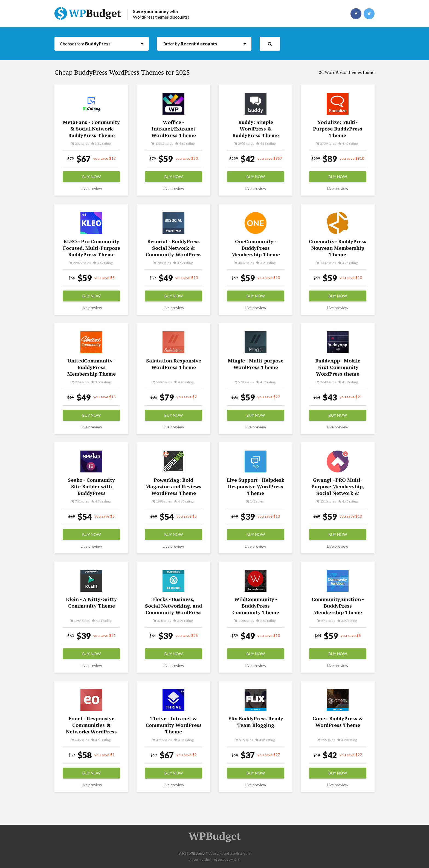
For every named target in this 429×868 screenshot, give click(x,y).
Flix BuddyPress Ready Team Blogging (256, 722)
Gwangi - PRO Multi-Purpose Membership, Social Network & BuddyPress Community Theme (338, 493)
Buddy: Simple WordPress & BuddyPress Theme (256, 129)
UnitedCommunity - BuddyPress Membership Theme (92, 367)
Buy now (92, 177)
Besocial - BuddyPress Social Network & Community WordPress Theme (174, 251)
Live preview (91, 188)
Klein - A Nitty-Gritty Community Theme (91, 602)
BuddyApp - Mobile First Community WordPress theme (338, 367)
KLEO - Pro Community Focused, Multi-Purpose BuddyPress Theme (92, 248)
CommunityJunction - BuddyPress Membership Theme (338, 606)
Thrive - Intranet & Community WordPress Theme (174, 725)
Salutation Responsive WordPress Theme (174, 364)
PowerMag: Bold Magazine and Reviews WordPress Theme (173, 486)
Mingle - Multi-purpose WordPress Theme (256, 364)
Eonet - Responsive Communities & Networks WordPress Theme (91, 728)
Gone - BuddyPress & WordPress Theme (338, 722)
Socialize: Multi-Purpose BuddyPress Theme (338, 129)
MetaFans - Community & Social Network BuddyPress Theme (91, 129)
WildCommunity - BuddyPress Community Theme (256, 606)
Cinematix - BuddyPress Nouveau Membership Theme (338, 248)
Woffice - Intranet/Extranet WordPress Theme (174, 129)
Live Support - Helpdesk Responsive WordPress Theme (256, 486)
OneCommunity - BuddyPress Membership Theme (256, 248)
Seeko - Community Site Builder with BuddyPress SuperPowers (91, 490)
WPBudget (196, 853)
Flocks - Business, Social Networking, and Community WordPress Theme (173, 609)
